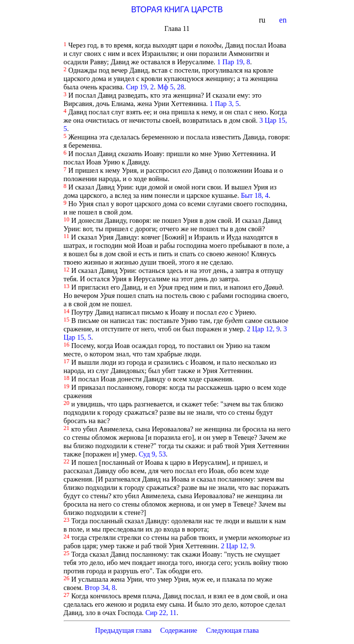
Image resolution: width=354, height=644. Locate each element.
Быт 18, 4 (255, 195)
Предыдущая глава (123, 630)
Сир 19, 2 (140, 87)
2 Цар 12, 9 (264, 329)
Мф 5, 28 (171, 87)
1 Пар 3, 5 (225, 104)
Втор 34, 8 (100, 588)
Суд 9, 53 (152, 454)
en (284, 20)
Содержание (179, 630)
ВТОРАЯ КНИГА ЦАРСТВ (177, 10)
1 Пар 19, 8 (234, 62)
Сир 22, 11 (161, 613)
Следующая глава (232, 630)
